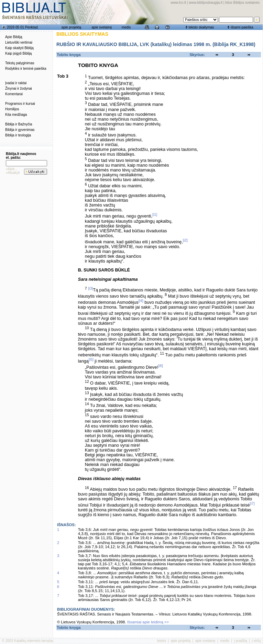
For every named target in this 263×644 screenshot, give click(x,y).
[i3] (90, 288)
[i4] (141, 301)
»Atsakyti (13, 173)
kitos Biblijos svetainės (242, 3)
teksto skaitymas (201, 27)
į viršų (256, 641)
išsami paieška (242, 27)
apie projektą (71, 27)
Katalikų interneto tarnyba (34, 641)
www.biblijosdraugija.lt (206, 3)
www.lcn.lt (178, 3)
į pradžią (241, 641)
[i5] (91, 359)
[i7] (252, 503)
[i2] (185, 240)
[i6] (161, 366)
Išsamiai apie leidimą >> (148, 622)
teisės (162, 641)
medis (126, 27)
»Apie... (12, 169)
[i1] (155, 214)
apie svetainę (102, 27)
